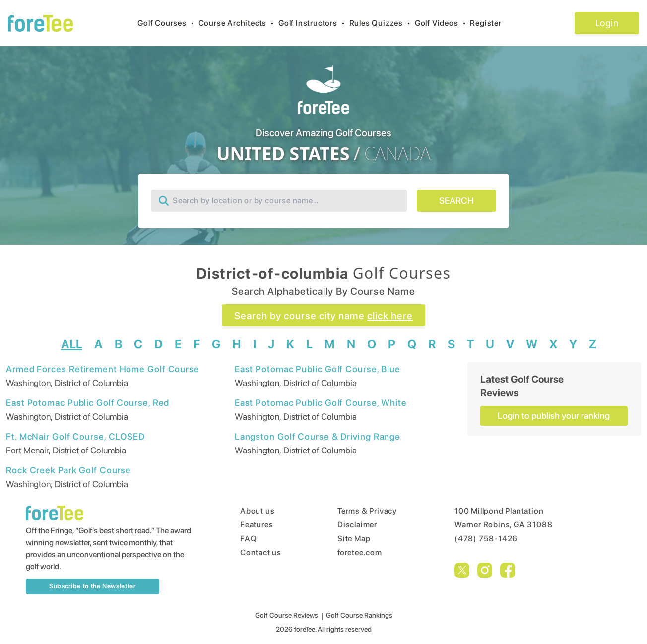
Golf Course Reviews (287, 615)
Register (489, 23)
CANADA (397, 154)
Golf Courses (168, 23)
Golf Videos (443, 23)
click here (390, 316)
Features (257, 525)
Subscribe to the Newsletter (93, 586)
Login (607, 23)
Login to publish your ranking (554, 416)
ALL (72, 344)
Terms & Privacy (367, 511)
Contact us (261, 552)
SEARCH (456, 201)
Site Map (354, 539)
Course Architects (238, 23)
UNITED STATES (283, 154)
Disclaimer (357, 525)
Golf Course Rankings (359, 615)
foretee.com (360, 552)
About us (257, 511)
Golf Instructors (314, 23)
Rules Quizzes (382, 23)
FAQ (248, 539)
